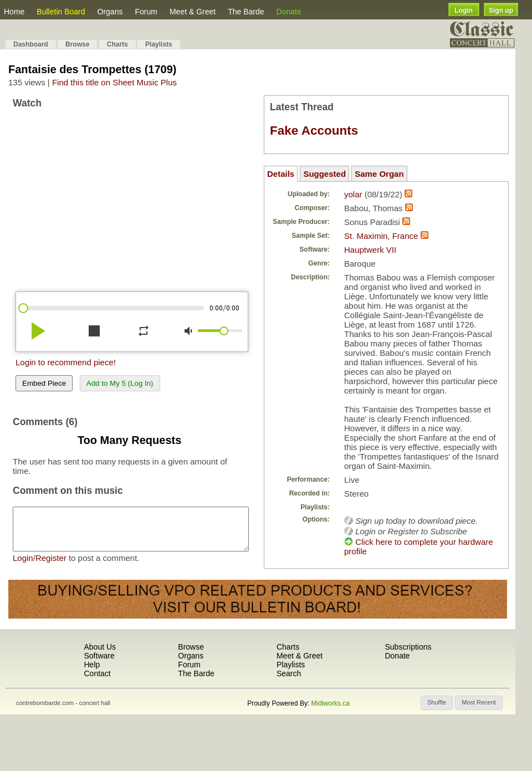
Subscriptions (408, 648)
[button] (437, 704)
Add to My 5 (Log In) (120, 383)
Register (51, 566)
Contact (97, 675)
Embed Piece (44, 383)
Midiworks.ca (331, 704)
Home (14, 12)
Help (92, 666)
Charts (117, 44)
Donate (289, 12)
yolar (353, 194)
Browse (77, 44)
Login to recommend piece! (66, 362)
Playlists (159, 44)
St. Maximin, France (381, 236)
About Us (100, 648)
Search (289, 675)
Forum (146, 12)
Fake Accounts (314, 131)
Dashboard (31, 44)
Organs (110, 12)
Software (99, 657)
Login (464, 11)
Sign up (501, 11)
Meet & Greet (193, 12)
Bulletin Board (61, 12)
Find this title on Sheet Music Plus (114, 82)
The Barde (246, 12)
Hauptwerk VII (370, 250)
